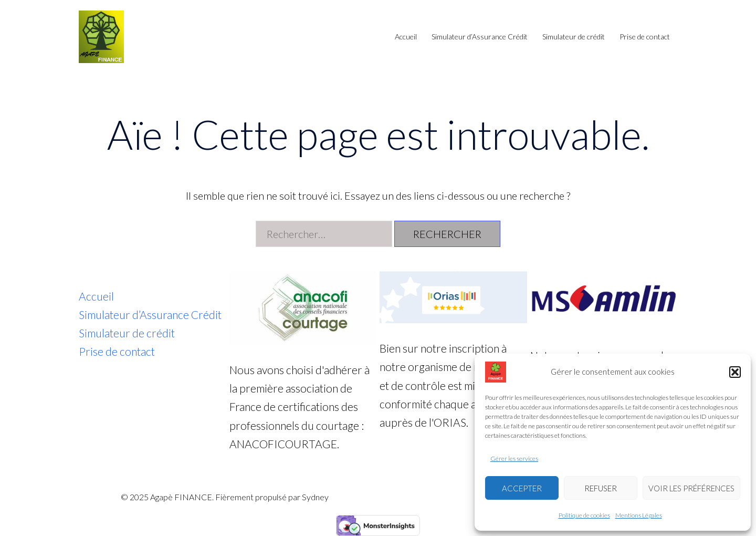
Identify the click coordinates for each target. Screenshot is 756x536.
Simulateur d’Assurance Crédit (480, 37)
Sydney (315, 497)
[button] (735, 372)
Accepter (522, 488)
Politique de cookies (584, 515)
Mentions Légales (639, 515)
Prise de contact (645, 37)
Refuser (601, 488)
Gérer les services (514, 458)
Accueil (406, 37)
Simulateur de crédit (574, 37)
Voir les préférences (691, 488)
